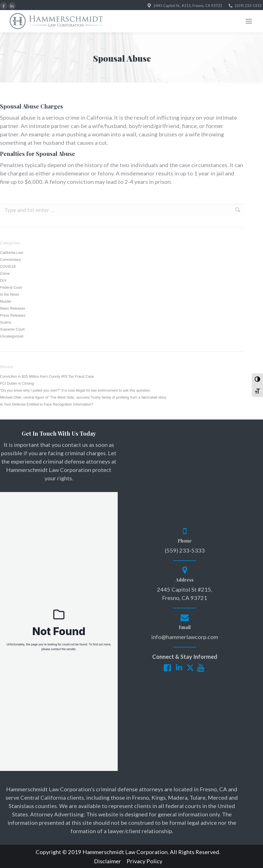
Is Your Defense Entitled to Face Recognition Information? (47, 404)
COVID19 (8, 267)
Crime (5, 273)
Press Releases (13, 315)
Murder (6, 301)
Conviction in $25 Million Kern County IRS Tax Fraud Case (47, 376)
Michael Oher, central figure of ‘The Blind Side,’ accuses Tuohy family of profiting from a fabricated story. (83, 397)
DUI (3, 280)
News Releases (13, 308)
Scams (6, 322)
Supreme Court (12, 329)
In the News (10, 294)
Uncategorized (12, 336)
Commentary (10, 260)
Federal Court (11, 287)
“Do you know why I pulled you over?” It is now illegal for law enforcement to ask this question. (75, 390)
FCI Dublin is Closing (17, 383)
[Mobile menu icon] (249, 21)
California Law (11, 253)
